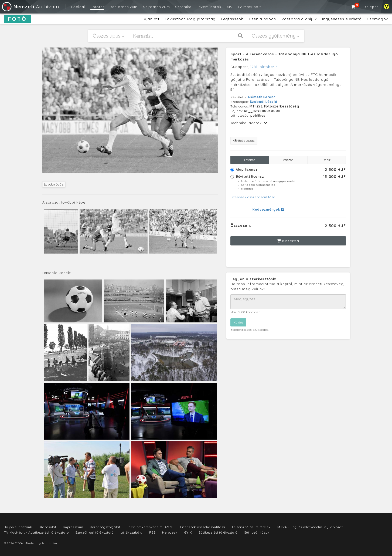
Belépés (371, 7)
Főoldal (78, 7)
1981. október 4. (264, 67)
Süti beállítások (257, 532)
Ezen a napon (263, 19)
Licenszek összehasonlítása (253, 197)
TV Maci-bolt (249, 7)
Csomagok (377, 19)
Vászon (288, 160)
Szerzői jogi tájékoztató (94, 532)
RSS (152, 532)
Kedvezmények (268, 209)
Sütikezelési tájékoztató (218, 532)
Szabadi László (264, 102)
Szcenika (183, 7)
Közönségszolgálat (105, 527)
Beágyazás (244, 141)
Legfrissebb (232, 19)
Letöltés (250, 160)
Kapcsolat (48, 527)
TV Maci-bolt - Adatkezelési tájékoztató (36, 532)
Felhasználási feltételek (251, 527)
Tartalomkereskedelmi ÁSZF (150, 527)
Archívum (30, 7)
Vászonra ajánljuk (299, 19)
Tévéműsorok (209, 7)
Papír (327, 160)
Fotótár (97, 7)
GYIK (188, 532)
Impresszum (73, 527)
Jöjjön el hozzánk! (19, 527)
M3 (229, 7)
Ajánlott (152, 19)
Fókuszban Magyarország (190, 19)
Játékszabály (131, 532)
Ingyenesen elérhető (342, 19)
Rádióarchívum (124, 7)
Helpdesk (170, 532)
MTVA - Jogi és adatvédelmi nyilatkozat (310, 527)
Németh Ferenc (262, 97)
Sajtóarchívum (156, 7)
